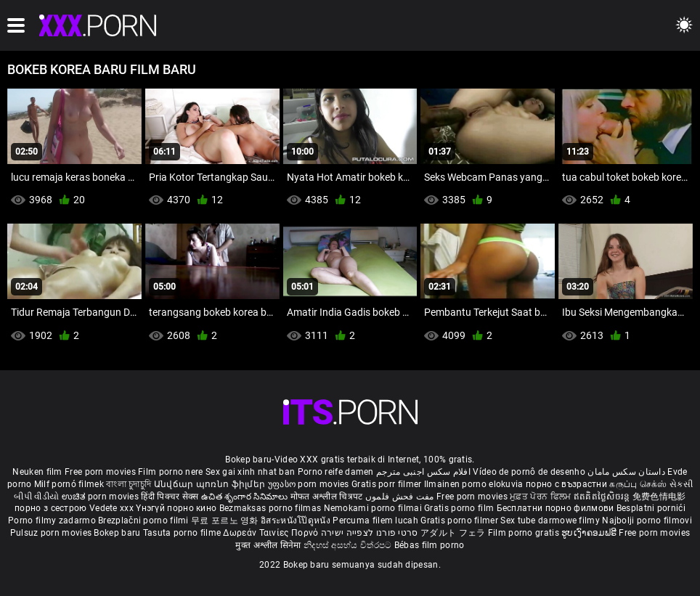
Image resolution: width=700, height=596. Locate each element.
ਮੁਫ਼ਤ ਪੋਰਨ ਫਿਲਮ (542, 497)
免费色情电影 (659, 497)
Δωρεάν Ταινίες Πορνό (272, 533)
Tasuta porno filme (183, 533)
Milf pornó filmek (69, 484)
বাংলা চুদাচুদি (129, 484)
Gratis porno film (460, 508)
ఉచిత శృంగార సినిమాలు (246, 497)
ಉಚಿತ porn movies (102, 497)
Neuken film (37, 472)
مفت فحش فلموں (401, 497)
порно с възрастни (566, 484)
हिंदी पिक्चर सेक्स (170, 497)
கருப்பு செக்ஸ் (638, 484)
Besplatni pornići (651, 508)
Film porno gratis (525, 533)
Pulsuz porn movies (52, 533)
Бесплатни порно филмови (557, 508)
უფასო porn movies (310, 484)
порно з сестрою (51, 508)
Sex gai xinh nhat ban (250, 472)
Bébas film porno (430, 545)
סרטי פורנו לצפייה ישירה (370, 533)
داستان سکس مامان (626, 472)
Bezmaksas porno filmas (272, 508)
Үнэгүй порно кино (177, 508)
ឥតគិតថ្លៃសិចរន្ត (603, 497)
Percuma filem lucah (377, 521)
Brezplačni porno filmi (145, 521)
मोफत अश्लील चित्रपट (328, 497)
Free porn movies (101, 472)
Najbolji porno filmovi (647, 521)
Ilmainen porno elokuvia (475, 484)
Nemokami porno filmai (374, 508)
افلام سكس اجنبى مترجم (423, 472)
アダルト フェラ (453, 533)
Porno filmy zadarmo (53, 521)
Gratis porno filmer (460, 521)
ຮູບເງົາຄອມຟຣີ (590, 533)
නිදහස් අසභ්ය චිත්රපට (349, 545)
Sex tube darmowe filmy (550, 521)
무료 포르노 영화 (226, 521)
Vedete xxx (111, 508)
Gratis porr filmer (388, 484)
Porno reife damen (336, 472)
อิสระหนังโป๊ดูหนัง (297, 521)
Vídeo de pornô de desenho (529, 472)
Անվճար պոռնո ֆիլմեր (211, 484)
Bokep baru (117, 533)
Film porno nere (171, 472)
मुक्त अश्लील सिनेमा (269, 545)
